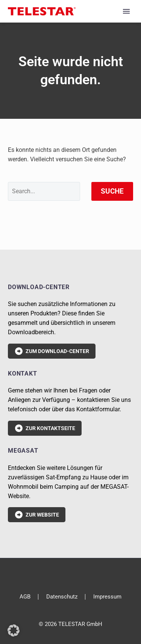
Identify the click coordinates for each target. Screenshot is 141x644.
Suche (112, 191)
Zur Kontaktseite (45, 428)
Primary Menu (126, 11)
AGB (25, 597)
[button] (14, 630)
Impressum (107, 597)
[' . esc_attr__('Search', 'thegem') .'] (44, 191)
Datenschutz (62, 597)
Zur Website (37, 515)
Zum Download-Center (52, 351)
